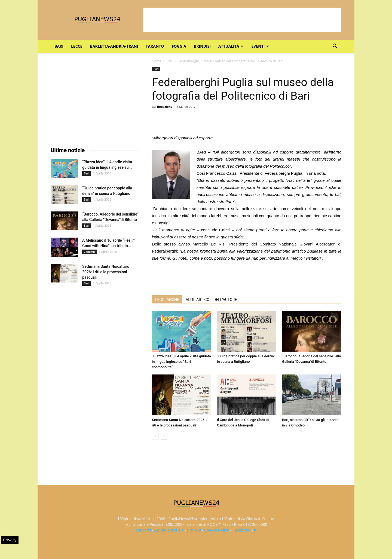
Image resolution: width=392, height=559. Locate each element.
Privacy (194, 530)
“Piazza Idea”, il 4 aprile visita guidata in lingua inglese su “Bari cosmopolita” (181, 362)
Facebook (242, 530)
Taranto (155, 46)
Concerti (89, 252)
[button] (335, 47)
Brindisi (202, 46)
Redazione (165, 107)
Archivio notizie (169, 530)
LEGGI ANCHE (167, 300)
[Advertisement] (242, 20)
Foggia (179, 46)
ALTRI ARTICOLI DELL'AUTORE (211, 300)
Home (157, 61)
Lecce (77, 46)
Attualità (231, 46)
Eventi (260, 46)
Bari (59, 46)
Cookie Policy (217, 530)
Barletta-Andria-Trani (114, 46)
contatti (143, 530)
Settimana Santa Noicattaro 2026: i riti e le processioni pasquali (106, 272)
